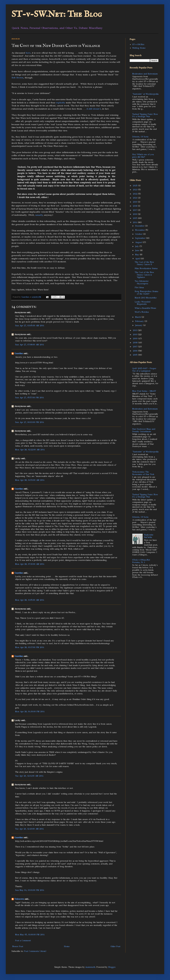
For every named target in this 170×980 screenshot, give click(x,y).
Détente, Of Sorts (140, 137)
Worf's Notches (142, 312)
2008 (135, 343)
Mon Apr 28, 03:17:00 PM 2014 (30, 647)
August (139, 242)
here (28, 53)
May (137, 255)
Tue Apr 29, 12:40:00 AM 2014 (29, 829)
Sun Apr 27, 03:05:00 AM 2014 (30, 326)
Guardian (19, 353)
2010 (135, 335)
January (139, 325)
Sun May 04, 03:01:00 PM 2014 (30, 890)
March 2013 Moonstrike (146, 298)
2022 (135, 194)
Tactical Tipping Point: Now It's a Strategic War (145, 115)
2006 (135, 351)
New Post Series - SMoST (144, 391)
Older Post (115, 946)
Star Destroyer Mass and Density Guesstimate (144, 430)
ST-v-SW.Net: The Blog (57, 14)
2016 (135, 214)
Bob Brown (17, 78)
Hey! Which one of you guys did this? (143, 156)
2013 (135, 330)
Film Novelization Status (146, 268)
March (138, 317)
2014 (135, 222)
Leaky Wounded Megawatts (142, 303)
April (138, 259)
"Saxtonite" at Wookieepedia (145, 94)
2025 (135, 186)
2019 (135, 202)
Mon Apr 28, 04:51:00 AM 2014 (30, 480)
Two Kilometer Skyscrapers (142, 282)
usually (39, 215)
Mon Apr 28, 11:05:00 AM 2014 (30, 600)
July (137, 246)
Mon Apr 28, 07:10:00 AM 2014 (30, 564)
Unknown (19, 899)
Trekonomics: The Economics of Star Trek (143, 473)
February (140, 321)
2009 (135, 339)
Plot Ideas (139, 287)
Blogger (112, 967)
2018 (135, 206)
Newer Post (18, 946)
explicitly (61, 103)
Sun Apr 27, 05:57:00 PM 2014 (29, 398)
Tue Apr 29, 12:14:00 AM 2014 (29, 776)
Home (67, 946)
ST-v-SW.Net (138, 45)
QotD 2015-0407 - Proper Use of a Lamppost (144, 370)
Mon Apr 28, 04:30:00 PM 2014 (30, 712)
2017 (135, 210)
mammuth (90, 967)
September (141, 238)
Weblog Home (139, 48)
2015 (135, 218)
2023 (135, 190)
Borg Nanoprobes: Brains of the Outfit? (146, 293)
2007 (135, 347)
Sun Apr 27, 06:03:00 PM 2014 (30, 422)
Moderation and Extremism (145, 74)
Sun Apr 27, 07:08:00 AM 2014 (30, 345)
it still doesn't (94, 109)
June (138, 250)
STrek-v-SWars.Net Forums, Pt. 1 (141, 561)
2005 (135, 355)
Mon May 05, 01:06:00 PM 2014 (30, 935)
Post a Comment (23, 941)
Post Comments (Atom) (35, 951)
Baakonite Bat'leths (149, 536)
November (140, 230)
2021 (135, 198)
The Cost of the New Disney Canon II (144, 263)
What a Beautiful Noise (145, 308)
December (140, 226)
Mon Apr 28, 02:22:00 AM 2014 (30, 450)
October (139, 234)
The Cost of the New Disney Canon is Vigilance (144, 275)
